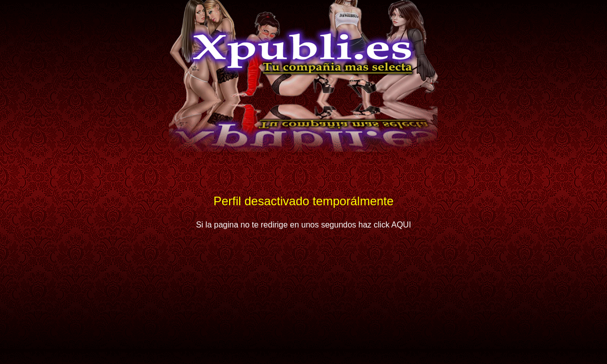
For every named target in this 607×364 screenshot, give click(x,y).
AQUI (401, 225)
